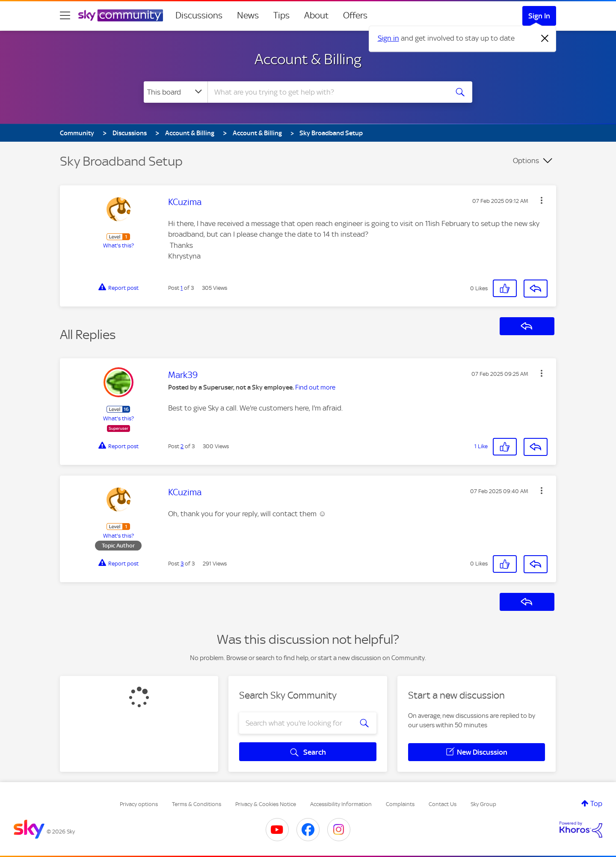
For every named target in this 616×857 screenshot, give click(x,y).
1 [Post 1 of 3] (182, 288)
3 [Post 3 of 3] (182, 564)
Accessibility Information (341, 804)
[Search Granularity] (176, 92)
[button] (542, 200)
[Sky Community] (121, 15)
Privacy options (139, 804)
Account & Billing (308, 59)
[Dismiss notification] (545, 39)
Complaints (400, 804)
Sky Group (483, 804)
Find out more (315, 387)
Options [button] (526, 161)
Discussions (199, 15)
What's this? (118, 245)
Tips (281, 15)
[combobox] (327, 92)
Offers (355, 15)
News (248, 15)
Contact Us (443, 804)
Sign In (539, 16)
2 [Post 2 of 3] (182, 446)
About (316, 15)
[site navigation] (65, 15)
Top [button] (596, 803)
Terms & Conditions (197, 804)
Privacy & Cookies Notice (266, 804)
